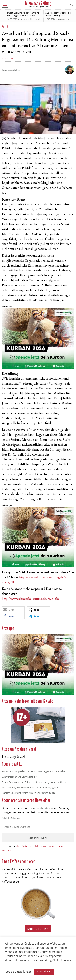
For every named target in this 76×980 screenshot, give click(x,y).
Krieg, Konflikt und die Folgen (34, 19)
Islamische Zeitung (38, 3)
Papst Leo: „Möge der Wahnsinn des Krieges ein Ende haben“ (23, 14)
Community (64, 19)
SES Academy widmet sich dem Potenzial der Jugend (30, 788)
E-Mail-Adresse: (12, 818)
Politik (5, 26)
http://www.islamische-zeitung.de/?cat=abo (31, 599)
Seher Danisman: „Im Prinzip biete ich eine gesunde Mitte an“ (35, 782)
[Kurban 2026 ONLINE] (38, 368)
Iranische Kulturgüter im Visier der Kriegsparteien (28, 793)
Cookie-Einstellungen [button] (19, 972)
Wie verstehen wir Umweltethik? (19, 777)
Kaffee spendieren (38, 929)
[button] (13, 610)
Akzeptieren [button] (44, 971)
